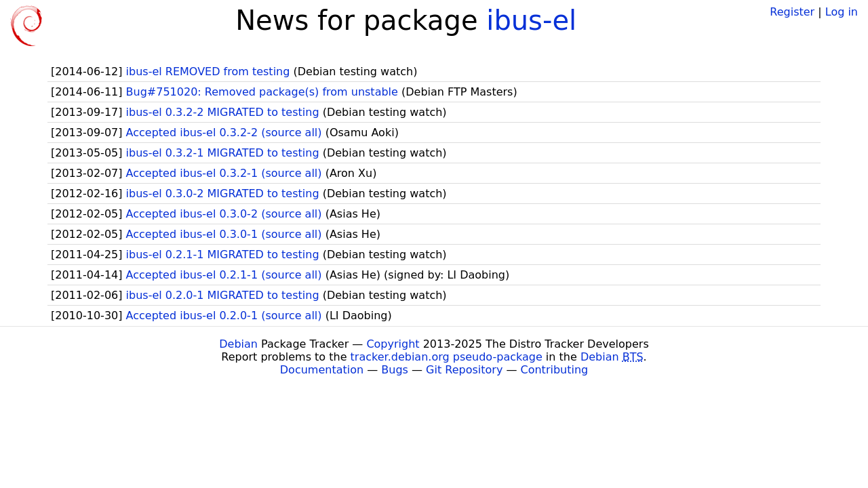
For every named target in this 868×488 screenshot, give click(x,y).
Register (792, 12)
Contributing (555, 370)
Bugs (395, 370)
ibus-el (531, 20)
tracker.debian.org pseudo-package (447, 357)
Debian (238, 344)
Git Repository (464, 370)
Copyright (393, 344)
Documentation (322, 370)
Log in (842, 12)
